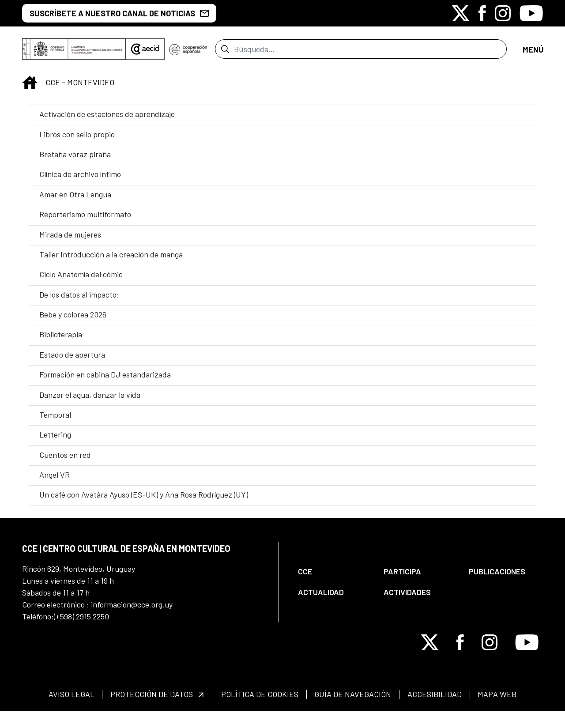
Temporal (55, 420)
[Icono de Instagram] (503, 13)
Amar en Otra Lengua (75, 200)
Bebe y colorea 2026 (73, 320)
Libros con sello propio (77, 140)
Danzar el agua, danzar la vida (90, 400)
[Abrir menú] (533, 52)
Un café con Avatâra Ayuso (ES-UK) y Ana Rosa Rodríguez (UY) (144, 500)
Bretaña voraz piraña (75, 159)
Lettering (55, 440)
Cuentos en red (65, 460)
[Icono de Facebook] (482, 13)
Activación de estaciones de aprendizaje (107, 119)
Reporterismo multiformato (85, 219)
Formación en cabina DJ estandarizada (105, 380)
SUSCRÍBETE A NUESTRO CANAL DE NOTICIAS (119, 13)
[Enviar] (225, 52)
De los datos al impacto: (79, 300)
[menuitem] (333, 577)
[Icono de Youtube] (531, 13)
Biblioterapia (61, 339)
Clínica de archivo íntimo (80, 179)
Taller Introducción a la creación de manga (111, 260)
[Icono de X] (461, 13)
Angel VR (55, 480)
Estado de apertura (72, 360)
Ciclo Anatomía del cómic (81, 279)
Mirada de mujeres (70, 240)
